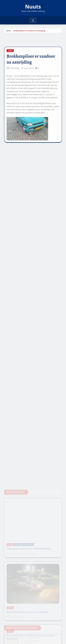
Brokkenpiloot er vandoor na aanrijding (29, 31)
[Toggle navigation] (33, 20)
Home (8, 31)
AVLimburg (15, 83)
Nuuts (33, 6)
